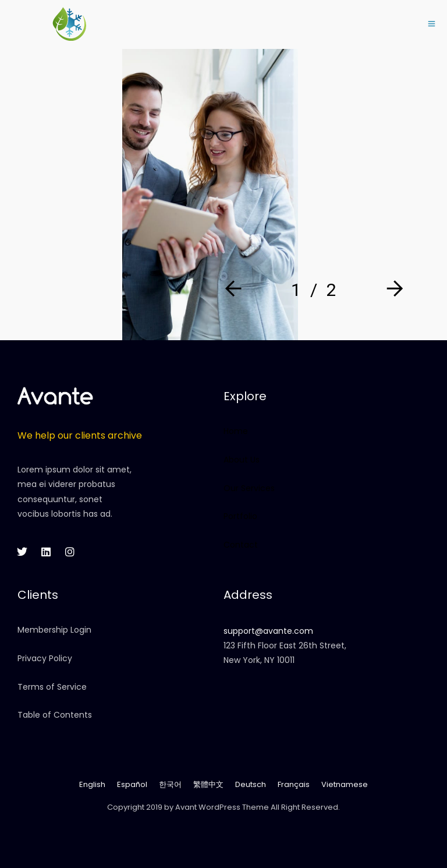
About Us (242, 460)
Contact (241, 545)
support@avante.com (268, 631)
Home (236, 431)
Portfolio (240, 516)
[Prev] (236, 290)
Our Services (249, 488)
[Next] (392, 290)
